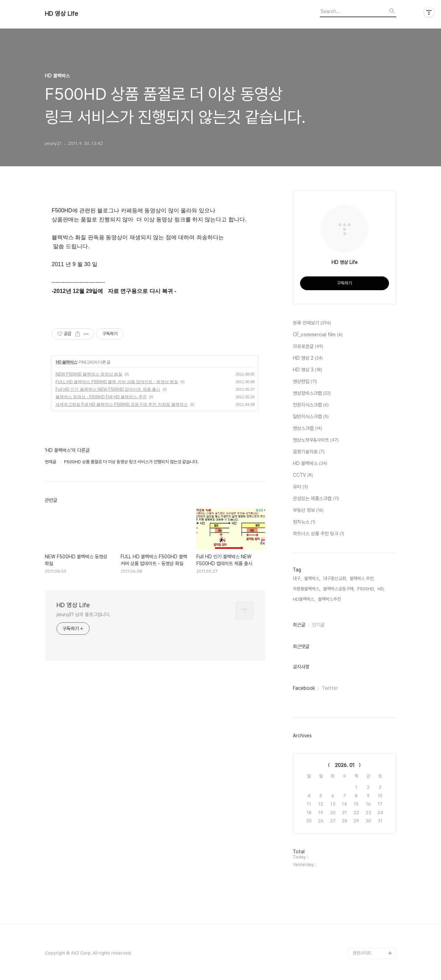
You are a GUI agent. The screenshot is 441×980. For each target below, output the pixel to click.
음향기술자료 (309, 452)
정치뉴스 (304, 522)
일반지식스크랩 (311, 417)
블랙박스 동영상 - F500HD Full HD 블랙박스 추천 (101, 397)
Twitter (330, 688)
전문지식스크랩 (311, 405)
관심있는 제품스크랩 (316, 499)
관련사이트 (362, 953)
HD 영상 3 (307, 370)
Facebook (304, 688)
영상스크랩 (307, 429)
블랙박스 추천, (362, 578)
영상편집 (305, 382)
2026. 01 (345, 765)
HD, (381, 589)
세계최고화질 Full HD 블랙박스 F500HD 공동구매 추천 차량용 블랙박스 (122, 404)
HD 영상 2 (308, 358)
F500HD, (366, 589)
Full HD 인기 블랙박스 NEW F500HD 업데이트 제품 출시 (108, 389)
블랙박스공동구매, (339, 589)
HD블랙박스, (304, 599)
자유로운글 (308, 347)
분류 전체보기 (312, 323)
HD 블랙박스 (66, 362)
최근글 (299, 625)
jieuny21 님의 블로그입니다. (84, 614)
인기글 (318, 625)
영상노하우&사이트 (316, 440)
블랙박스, (312, 578)
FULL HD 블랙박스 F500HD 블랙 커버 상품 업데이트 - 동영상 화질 (117, 382)
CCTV (303, 475)
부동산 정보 (308, 510)
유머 (300, 487)
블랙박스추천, (330, 599)
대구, (297, 578)
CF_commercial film (318, 335)
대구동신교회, (335, 578)
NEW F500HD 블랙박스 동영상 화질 (89, 374)
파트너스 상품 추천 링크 (319, 534)
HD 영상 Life (61, 14)
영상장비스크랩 (312, 393)
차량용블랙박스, (307, 589)
